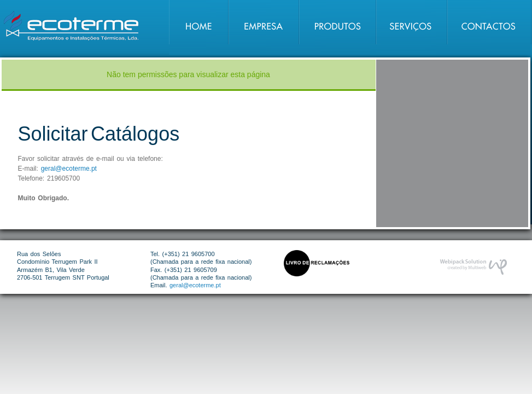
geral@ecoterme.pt (69, 169)
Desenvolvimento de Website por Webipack (473, 267)
